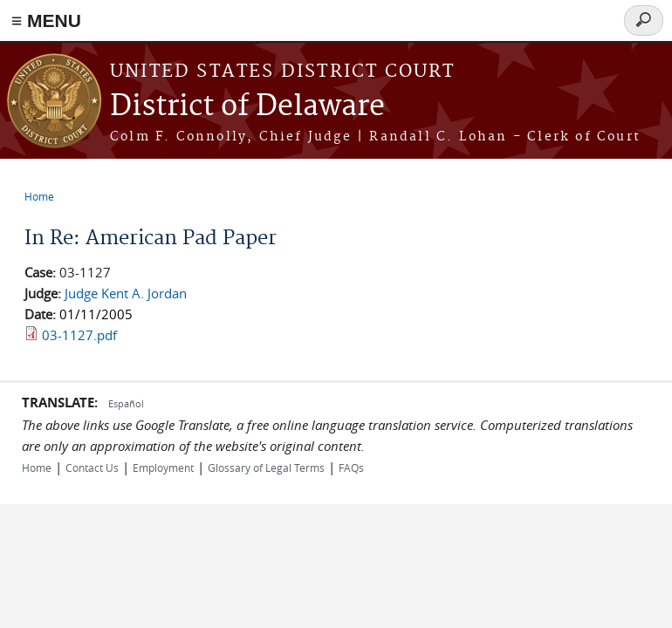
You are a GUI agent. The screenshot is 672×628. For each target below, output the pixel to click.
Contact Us (92, 468)
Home (39, 196)
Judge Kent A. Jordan (126, 293)
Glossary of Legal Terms (266, 468)
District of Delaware (247, 107)
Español (126, 403)
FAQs (351, 468)
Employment (163, 468)
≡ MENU (46, 20)
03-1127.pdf (79, 335)
